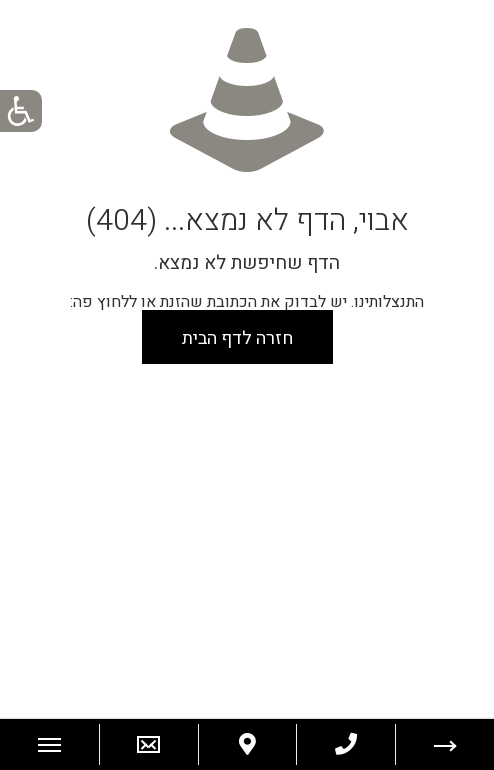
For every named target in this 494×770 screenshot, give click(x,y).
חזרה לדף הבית (237, 338)
